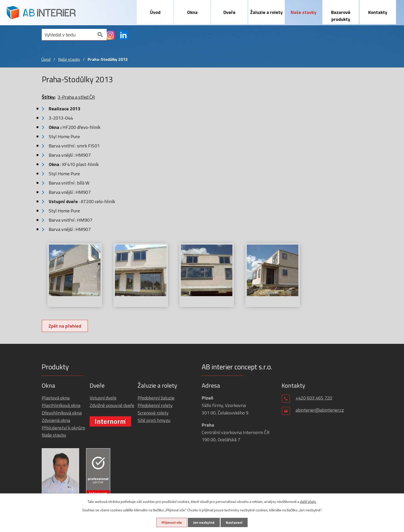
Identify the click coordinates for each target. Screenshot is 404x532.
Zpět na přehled (65, 326)
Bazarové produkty (341, 16)
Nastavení (235, 522)
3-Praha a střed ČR (76, 97)
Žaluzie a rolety (266, 12)
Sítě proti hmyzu (154, 420)
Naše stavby (304, 12)
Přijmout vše (171, 522)
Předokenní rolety (155, 406)
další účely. (308, 501)
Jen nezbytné (204, 522)
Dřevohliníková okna (62, 413)
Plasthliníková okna (61, 406)
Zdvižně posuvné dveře (112, 406)
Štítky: (49, 97)
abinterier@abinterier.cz (320, 410)
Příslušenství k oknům (63, 428)
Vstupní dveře (103, 398)
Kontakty (378, 12)
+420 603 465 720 (314, 398)
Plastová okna (56, 398)
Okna (192, 12)
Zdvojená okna (56, 420)
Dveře (229, 12)
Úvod (155, 12)
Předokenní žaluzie (156, 398)
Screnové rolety (153, 413)
